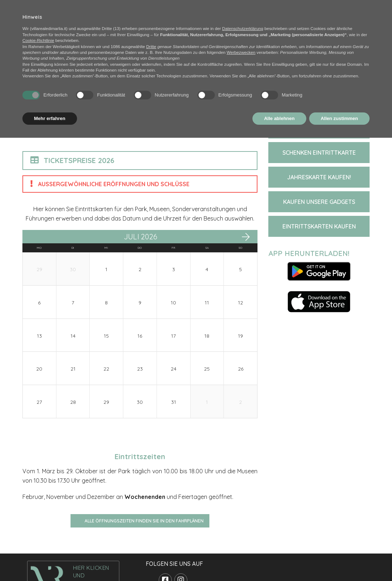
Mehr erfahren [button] (50, 118)
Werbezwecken (241, 52)
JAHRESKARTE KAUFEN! (319, 177)
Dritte (151, 46)
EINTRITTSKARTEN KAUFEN (319, 226)
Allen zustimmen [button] (339, 118)
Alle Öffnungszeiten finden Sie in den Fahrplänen (144, 521)
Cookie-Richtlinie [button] (38, 40)
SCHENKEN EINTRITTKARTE (319, 153)
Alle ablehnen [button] (279, 118)
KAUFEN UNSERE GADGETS (319, 202)
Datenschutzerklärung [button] (243, 28)
